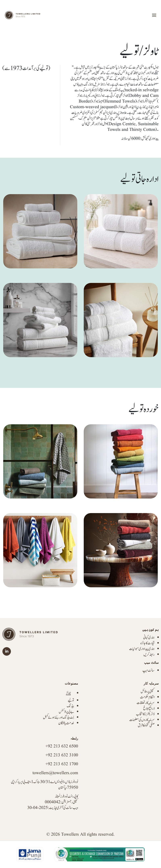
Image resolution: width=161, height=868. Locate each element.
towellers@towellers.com (55, 773)
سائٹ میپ (148, 671)
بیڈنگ (70, 706)
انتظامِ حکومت (147, 697)
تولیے (71, 700)
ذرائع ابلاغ (149, 709)
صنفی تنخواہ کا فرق (146, 726)
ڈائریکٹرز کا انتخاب (145, 714)
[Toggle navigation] (154, 15)
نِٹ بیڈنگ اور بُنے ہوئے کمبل (59, 717)
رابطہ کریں (149, 655)
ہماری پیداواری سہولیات (142, 649)
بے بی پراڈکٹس (66, 712)
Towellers (70, 835)
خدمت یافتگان (66, 723)
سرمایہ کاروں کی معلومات (142, 720)
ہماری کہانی (149, 638)
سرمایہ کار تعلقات (146, 703)
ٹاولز (68, 693)
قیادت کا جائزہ (147, 643)
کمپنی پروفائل (148, 692)
